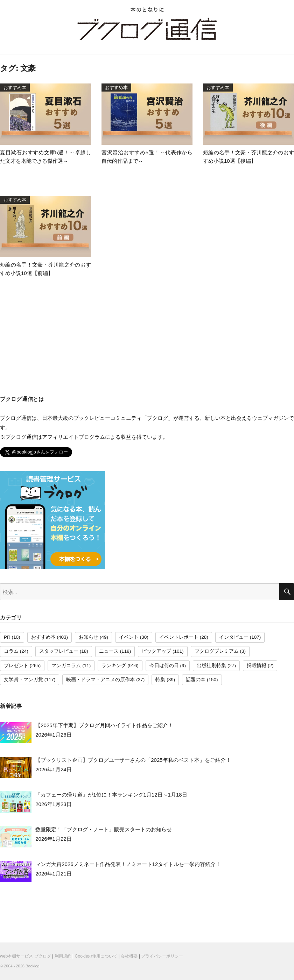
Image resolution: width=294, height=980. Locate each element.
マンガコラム (66, 666)
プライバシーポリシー (162, 956)
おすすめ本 (43, 637)
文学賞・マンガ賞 (23, 680)
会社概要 (129, 956)
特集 (160, 680)
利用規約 (63, 956)
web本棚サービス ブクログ (26, 956)
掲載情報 (257, 666)
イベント (129, 637)
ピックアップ (156, 651)
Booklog (33, 966)
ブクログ (157, 418)
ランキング (114, 666)
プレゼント (16, 666)
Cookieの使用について (96, 956)
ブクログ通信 (147, 29)
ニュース (109, 651)
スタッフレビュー (59, 651)
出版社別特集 (211, 666)
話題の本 (196, 680)
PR (7, 637)
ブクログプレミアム (217, 651)
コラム (11, 651)
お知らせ (89, 637)
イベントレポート (179, 637)
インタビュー (234, 637)
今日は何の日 (164, 666)
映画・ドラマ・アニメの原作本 (100, 680)
